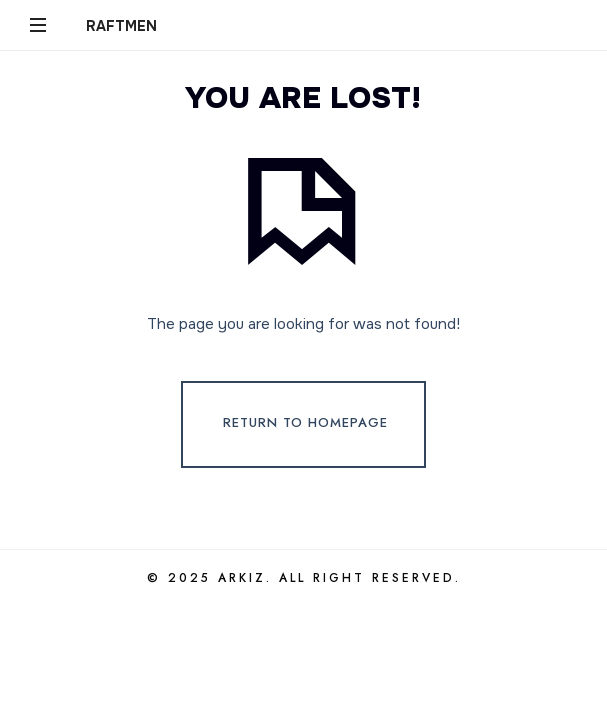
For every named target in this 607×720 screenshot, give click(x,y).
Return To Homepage (305, 423)
